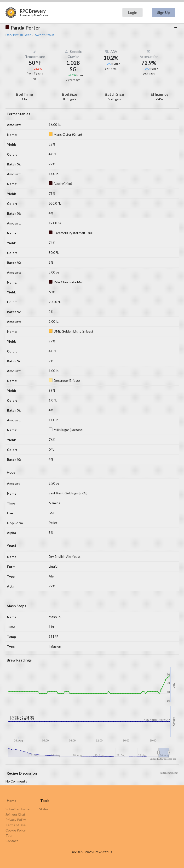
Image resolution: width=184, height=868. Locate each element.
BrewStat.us (41, 15)
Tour (9, 835)
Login (133, 12)
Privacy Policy (16, 820)
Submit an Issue (17, 809)
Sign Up (164, 12)
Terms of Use (16, 825)
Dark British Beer (18, 35)
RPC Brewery (33, 11)
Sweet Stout (45, 35)
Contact (12, 841)
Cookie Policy (16, 830)
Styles (44, 809)
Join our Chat (15, 814)
